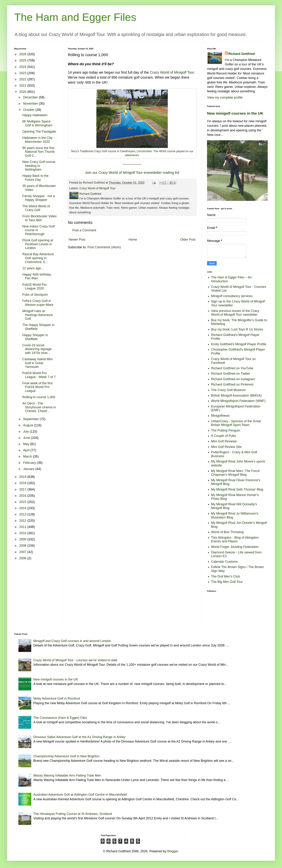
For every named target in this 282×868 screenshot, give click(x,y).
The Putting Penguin (226, 430)
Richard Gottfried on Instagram (233, 379)
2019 (23, 477)
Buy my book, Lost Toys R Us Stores (237, 329)
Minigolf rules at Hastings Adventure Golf (38, 315)
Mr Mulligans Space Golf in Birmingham (37, 123)
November (31, 104)
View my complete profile (225, 97)
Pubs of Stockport (35, 295)
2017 (23, 489)
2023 (23, 73)
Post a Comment (84, 230)
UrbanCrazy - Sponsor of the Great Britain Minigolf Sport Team (236, 423)
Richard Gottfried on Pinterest (232, 384)
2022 (23, 79)
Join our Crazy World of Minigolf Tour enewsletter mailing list (132, 173)
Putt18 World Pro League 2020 (35, 287)
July (26, 432)
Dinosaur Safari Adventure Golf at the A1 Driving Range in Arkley (79, 737)
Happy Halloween (35, 115)
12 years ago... (33, 268)
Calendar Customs (224, 562)
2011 (23, 527)
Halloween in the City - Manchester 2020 (38, 140)
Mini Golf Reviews (224, 441)
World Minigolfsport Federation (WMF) (238, 401)
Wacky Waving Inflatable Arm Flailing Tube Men (67, 775)
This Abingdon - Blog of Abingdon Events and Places (235, 540)
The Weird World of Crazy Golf (36, 208)
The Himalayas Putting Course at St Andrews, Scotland (73, 814)
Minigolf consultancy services (232, 296)
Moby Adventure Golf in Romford (57, 698)
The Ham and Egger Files (75, 17)
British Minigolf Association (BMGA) (236, 396)
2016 (23, 496)
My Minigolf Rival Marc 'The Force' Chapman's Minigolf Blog (236, 473)
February (30, 463)
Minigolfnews (220, 416)
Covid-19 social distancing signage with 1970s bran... (37, 349)
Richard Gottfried (242, 54)
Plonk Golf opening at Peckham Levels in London (38, 244)
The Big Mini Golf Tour (227, 582)
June (27, 438)
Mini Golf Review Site (226, 447)
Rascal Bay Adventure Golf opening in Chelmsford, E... (38, 258)
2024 (23, 67)
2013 (23, 514)
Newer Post (77, 240)
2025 (23, 60)
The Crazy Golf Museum (229, 390)
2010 (23, 533)
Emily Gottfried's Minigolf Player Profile (239, 344)
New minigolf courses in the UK (235, 113)
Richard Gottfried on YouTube (232, 368)
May (27, 444)
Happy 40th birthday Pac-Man (37, 276)
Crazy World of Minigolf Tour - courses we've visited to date (75, 660)
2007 (23, 552)
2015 (23, 502)
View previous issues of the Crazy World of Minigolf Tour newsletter (235, 313)
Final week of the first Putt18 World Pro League (37, 387)
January (29, 469)
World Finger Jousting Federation (235, 547)
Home (133, 240)
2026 (23, 54)
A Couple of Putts (224, 436)
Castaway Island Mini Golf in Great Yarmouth (37, 363)
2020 (23, 92)
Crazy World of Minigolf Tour (172, 72)
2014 (23, 508)
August (28, 425)
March (28, 456)
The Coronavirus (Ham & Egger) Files (60, 718)
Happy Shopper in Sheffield (35, 337)
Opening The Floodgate (39, 132)
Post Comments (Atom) (104, 247)
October (29, 110)
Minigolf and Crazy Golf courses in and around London (72, 641)
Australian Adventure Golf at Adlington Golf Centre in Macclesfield (80, 795)
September (31, 419)
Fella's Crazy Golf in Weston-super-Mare (38, 303)
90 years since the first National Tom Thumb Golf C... (38, 152)
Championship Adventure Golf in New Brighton (66, 756)
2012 (23, 521)
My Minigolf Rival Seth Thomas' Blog (237, 489)
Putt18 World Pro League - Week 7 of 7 (39, 375)
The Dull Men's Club (226, 576)
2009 (23, 539)
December (31, 97)
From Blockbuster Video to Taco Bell (39, 218)
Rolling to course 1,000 (39, 397)
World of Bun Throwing (227, 532)
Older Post (188, 240)
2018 (23, 483)
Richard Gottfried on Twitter (231, 374)
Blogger (173, 851)
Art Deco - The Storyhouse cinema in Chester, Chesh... (39, 407)
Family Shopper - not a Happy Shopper (39, 198)
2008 (23, 546)
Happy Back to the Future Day (35, 178)
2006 (23, 558)
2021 (23, 86)
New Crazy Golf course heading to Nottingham (39, 166)
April (27, 450)
